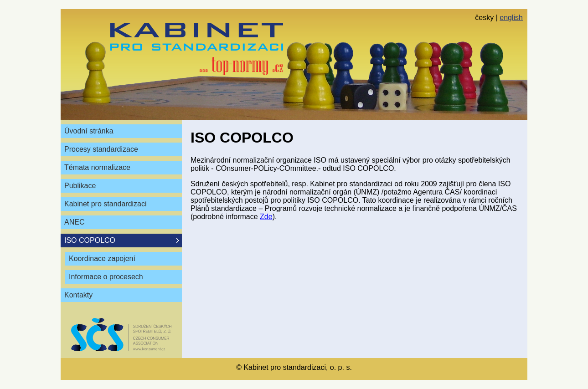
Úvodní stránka (89, 131)
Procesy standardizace (101, 149)
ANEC (74, 222)
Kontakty (78, 295)
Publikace (80, 186)
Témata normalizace (97, 167)
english (511, 18)
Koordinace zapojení (102, 258)
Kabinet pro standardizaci (106, 204)
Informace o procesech (106, 277)
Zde (266, 217)
